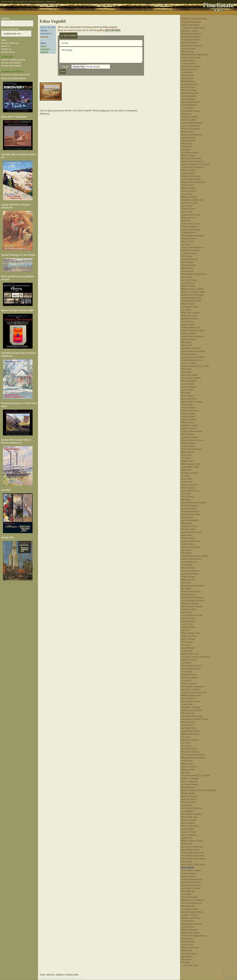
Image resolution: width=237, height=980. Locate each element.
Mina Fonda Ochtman (191, 592)
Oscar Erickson (188, 283)
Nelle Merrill (186, 523)
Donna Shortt (187, 725)
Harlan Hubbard (188, 416)
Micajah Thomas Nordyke (193, 586)
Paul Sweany (187, 805)
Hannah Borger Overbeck (193, 600)
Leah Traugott (187, 829)
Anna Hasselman (189, 387)
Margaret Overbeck (190, 603)
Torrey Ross (187, 672)
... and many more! (190, 965)
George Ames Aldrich (191, 40)
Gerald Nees (187, 565)
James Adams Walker (191, 870)
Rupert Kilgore (188, 452)
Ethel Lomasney (188, 488)
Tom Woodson (188, 927)
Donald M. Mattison (190, 505)
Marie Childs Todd (189, 817)
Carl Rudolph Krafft (190, 467)
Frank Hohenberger (190, 411)
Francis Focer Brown (190, 129)
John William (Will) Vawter (193, 856)
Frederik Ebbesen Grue (192, 360)
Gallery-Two (51, 2)
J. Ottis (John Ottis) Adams (193, 28)
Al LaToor (185, 476)
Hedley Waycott (188, 876)
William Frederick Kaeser (192, 440)
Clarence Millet (188, 538)
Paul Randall (187, 642)
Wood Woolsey (188, 942)
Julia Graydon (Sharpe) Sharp (195, 719)
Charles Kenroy (188, 446)
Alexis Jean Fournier (190, 313)
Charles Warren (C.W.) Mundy (195, 556)
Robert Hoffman (188, 408)
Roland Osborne (188, 594)
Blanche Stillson (188, 787)
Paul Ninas (186, 583)
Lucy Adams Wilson (190, 909)
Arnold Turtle (187, 844)
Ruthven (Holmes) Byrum (192, 161)
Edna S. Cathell (188, 170)
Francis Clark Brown (190, 126)
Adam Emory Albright (191, 37)
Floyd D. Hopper (188, 414)
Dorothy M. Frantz (189, 316)
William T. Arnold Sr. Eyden (193, 292)
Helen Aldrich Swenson (192, 808)
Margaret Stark (188, 770)
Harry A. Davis (188, 241)
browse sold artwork (11, 63)
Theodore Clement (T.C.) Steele (195, 775)
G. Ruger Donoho (189, 253)
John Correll (187, 212)
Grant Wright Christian (191, 179)
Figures (44, 46)
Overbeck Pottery (189, 609)
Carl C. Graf (187, 345)
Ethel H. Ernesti (188, 286)
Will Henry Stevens (190, 784)
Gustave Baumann (190, 84)
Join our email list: (10, 29)
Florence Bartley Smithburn (193, 755)
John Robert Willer (189, 897)
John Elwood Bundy (190, 152)
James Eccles (187, 271)
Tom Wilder (186, 894)
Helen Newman (188, 568)
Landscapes (45, 49)
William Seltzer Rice (190, 654)
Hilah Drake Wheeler (190, 888)
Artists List (45, 113)
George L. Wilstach (190, 915)
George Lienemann (190, 485)
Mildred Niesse (188, 580)
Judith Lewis (187, 482)
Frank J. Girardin (189, 333)
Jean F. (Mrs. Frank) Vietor (193, 864)
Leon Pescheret (188, 618)
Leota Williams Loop (190, 491)
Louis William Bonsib (190, 111)
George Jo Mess (189, 529)
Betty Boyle (186, 114)
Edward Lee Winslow (191, 918)
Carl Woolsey (187, 939)
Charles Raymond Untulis (193, 853)
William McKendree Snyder (193, 758)
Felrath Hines (187, 405)
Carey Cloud (187, 194)
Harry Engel (186, 277)
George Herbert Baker (191, 57)
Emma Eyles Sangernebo (193, 686)
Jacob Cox (186, 221)
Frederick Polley (188, 627)
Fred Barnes (187, 72)
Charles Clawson (189, 191)
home (4, 40)
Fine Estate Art (21, 2)
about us (5, 46)
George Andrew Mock (191, 541)
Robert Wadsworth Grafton (193, 351)
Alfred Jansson (188, 434)
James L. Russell (189, 683)
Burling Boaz (187, 956)
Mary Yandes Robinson (192, 666)
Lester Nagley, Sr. (189, 562)
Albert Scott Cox (188, 218)
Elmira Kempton (188, 443)
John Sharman (188, 713)
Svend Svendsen (189, 802)
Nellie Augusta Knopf (191, 464)
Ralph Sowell (187, 764)
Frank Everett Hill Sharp (192, 716)
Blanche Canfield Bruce (192, 135)
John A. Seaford (188, 698)
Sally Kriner (186, 470)
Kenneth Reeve (188, 648)
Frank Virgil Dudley (190, 259)
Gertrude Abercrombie (191, 22)
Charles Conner (188, 209)
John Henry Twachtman (192, 847)
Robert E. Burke (188, 155)
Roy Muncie (186, 553)
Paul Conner (187, 206)
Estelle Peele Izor (189, 428)
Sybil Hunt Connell (190, 203)
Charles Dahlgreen (190, 227)
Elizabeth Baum (188, 81)
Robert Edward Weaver (192, 879)
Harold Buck (187, 146)
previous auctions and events (15, 75)
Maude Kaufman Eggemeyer (194, 274)
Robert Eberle (187, 268)
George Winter (188, 921)
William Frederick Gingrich (193, 330)
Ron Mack (186, 962)
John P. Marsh (188, 497)
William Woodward (190, 930)
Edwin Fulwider (188, 325)
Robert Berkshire (189, 96)
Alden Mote (186, 550)
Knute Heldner (188, 396)
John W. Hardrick (189, 381)
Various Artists (188, 52)
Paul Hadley (187, 372)
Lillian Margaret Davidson (193, 235)
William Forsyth (188, 304)
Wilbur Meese (187, 517)
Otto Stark (186, 773)
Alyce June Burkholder (191, 158)
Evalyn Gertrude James (192, 431)
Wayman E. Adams (190, 31)
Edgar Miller (187, 535)
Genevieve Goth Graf (191, 348)
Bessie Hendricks (189, 399)
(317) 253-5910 (113, 30)
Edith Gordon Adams (191, 25)
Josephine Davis (189, 238)
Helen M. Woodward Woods (194, 936)
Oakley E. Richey (189, 660)
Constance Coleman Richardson (196, 657)
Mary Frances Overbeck (192, 606)
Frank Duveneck (188, 265)
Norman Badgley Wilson (192, 912)
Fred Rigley (186, 663)
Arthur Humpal (188, 422)
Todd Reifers (187, 651)
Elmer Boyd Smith (189, 749)
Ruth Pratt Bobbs (189, 105)
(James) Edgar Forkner (192, 298)
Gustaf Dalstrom (188, 233)
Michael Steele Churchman (193, 182)
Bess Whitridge (188, 891)
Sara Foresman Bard (191, 66)
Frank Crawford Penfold (192, 615)
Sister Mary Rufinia (190, 678)
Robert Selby (187, 704)
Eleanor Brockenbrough (192, 123)
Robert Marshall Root (191, 669)
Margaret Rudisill (189, 675)
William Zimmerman (190, 948)
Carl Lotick (186, 494)
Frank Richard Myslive (191, 559)
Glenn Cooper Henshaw (192, 402)
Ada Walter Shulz (189, 728)
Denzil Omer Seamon (191, 701)
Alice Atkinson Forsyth (191, 301)
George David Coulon (191, 215)
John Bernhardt (188, 99)
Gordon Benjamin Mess (192, 532)
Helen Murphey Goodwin (192, 336)
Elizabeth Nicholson (190, 574)
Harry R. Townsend (190, 826)
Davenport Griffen (189, 354)
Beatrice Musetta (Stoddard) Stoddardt (198, 790)
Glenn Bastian (187, 75)
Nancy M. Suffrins (189, 799)
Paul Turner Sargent (190, 689)
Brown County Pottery (191, 633)
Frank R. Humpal (189, 419)
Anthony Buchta (188, 141)
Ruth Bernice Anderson (192, 46)
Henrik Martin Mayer (190, 511)
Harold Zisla (187, 951)
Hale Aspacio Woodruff (191, 924)
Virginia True (187, 838)
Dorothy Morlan (188, 544)
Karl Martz (186, 500)
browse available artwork (13, 60)
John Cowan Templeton (192, 814)
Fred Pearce (187, 612)
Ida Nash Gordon (189, 339)
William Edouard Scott (191, 695)
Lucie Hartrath (187, 384)
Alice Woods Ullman (190, 850)
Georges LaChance (190, 473)
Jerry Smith (186, 746)
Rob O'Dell (186, 589)
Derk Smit (186, 743)
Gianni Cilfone (187, 185)
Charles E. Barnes (189, 69)
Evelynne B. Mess (189, 526)
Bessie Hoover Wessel (191, 882)
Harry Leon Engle (189, 280)
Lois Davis (186, 244)
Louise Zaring (187, 945)
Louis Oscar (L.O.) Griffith (193, 357)
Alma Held (186, 393)
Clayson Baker (188, 60)
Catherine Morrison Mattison (194, 503)
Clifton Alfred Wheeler (191, 885)
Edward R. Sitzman (190, 740)
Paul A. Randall (188, 639)
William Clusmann (189, 197)
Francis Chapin (188, 173)
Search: (6, 19)
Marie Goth (186, 342)
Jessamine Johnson (190, 437)
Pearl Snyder (187, 761)
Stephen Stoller (188, 793)
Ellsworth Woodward (190, 933)
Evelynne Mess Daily (191, 230)
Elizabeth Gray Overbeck (192, 597)
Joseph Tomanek (189, 820)
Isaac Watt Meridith (190, 520)
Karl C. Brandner (189, 120)
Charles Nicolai (188, 577)
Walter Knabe (187, 461)
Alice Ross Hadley (189, 375)
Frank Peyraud (188, 621)
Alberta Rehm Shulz (190, 734)
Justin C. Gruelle (189, 363)
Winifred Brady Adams (191, 34)
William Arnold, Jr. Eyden (192, 289)
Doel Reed (186, 645)
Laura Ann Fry (187, 322)
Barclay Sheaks (188, 722)
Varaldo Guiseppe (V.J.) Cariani (195, 164)
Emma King (186, 455)
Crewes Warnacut (189, 873)
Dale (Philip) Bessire (190, 102)
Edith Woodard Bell (190, 93)
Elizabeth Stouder (189, 796)
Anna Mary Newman (190, 571)
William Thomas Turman (192, 841)
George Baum (187, 78)
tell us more (53, 111)
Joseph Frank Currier (191, 224)
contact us (6, 49)
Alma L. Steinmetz (189, 781)
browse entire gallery (11, 66)
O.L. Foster (186, 310)
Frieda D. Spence (189, 767)
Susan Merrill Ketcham (191, 449)
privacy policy (8, 52)
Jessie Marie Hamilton (191, 378)
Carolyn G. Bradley (190, 117)
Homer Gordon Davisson (192, 247)
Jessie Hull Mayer (189, 508)
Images (65, 67)
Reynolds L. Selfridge (191, 707)
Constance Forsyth (190, 307)
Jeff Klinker (186, 458)
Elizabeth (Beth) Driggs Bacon (195, 55)
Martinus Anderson (190, 43)
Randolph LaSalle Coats (192, 200)
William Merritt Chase (191, 176)
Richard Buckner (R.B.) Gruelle (195, 366)
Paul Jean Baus (188, 87)
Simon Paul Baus (189, 90)
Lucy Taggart (187, 811)
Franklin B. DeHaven (191, 250)
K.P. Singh (186, 737)
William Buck (187, 144)
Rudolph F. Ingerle (189, 425)
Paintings (44, 52)
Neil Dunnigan (187, 262)
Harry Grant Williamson (192, 903)
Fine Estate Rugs (37, 2)
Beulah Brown (187, 132)
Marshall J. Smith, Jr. (191, 752)
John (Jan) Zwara (189, 953)
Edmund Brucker (189, 138)
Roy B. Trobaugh (189, 835)
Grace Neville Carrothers (192, 167)
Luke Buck (186, 149)
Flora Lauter (187, 479)
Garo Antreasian (188, 49)
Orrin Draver (187, 256)
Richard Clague (188, 188)
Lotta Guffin (186, 369)
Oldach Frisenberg (190, 319)
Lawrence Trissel (189, 832)
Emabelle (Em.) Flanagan (193, 295)
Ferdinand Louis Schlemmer (194, 692)
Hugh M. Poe (187, 624)
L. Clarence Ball (188, 63)
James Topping (188, 823)
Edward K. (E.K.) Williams (193, 900)
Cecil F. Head (187, 390)
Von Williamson (188, 906)
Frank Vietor (187, 862)
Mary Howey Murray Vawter (194, 859)
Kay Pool (185, 630)
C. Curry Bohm (188, 108)
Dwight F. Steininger (190, 778)
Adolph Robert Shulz (190, 731)
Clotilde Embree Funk (191, 327)
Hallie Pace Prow (189, 636)
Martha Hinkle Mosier (191, 547)
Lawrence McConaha (191, 514)
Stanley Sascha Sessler (192, 710)
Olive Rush (186, 681)
